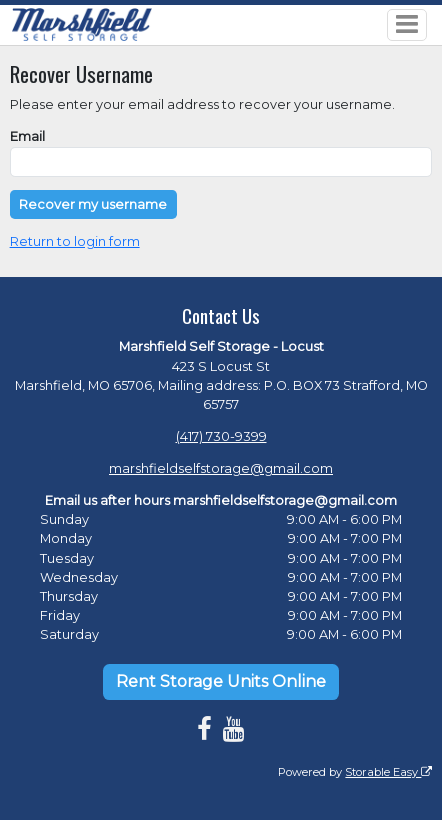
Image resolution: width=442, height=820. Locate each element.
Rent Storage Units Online (221, 681)
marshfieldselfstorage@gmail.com (221, 468)
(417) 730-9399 (221, 436)
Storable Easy (388, 772)
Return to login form (75, 241)
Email (27, 136)
